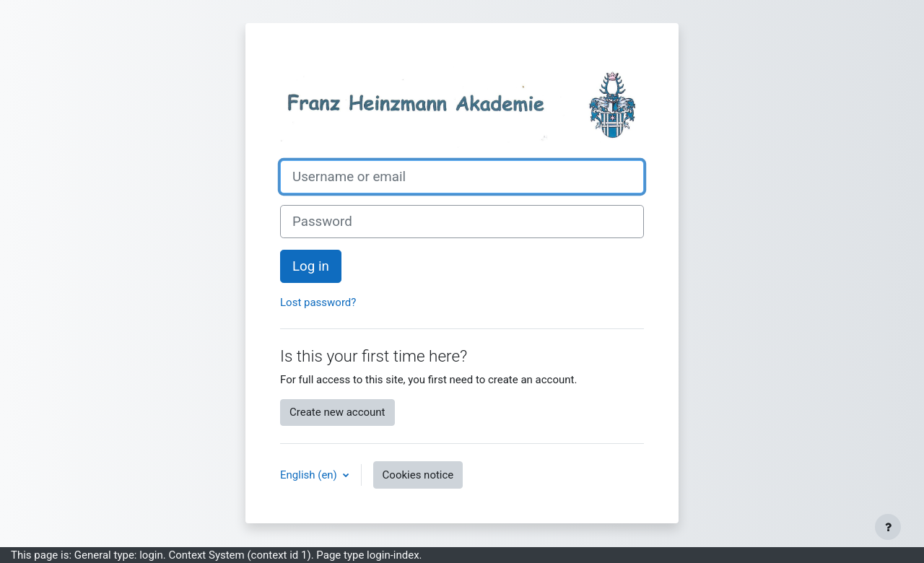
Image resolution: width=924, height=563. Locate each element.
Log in (311, 266)
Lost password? (318, 302)
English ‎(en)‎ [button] (310, 475)
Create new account (337, 412)
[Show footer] (888, 527)
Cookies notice (418, 475)
